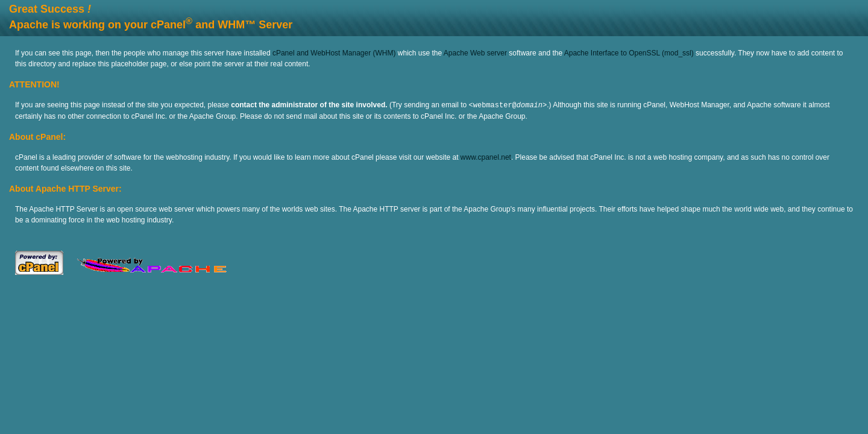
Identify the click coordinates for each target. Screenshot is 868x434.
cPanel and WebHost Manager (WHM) (334, 53)
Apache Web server (475, 53)
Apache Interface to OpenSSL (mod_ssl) (629, 53)
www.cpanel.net (486, 157)
